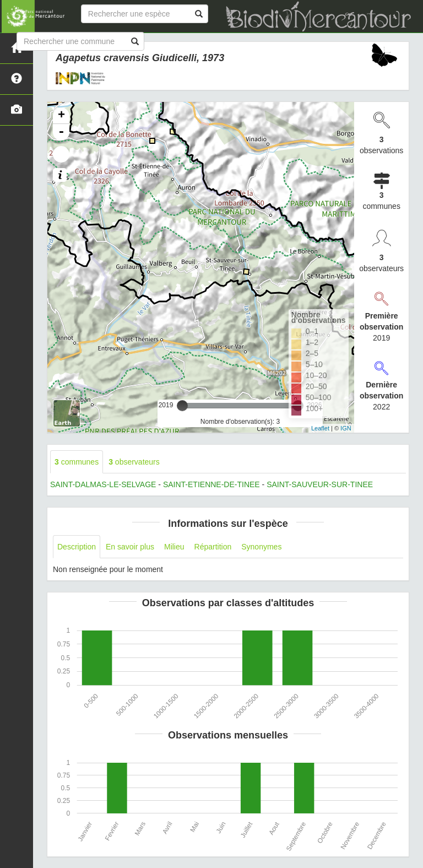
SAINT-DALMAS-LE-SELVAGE (103, 484)
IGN (346, 428)
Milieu (174, 547)
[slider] (182, 406)
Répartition (213, 547)
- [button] (61, 132)
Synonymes (261, 547)
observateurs (134, 462)
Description (77, 547)
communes (77, 462)
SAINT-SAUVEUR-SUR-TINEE (320, 484)
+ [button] (61, 116)
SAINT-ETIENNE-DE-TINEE (211, 484)
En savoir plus (130, 547)
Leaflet (320, 428)
